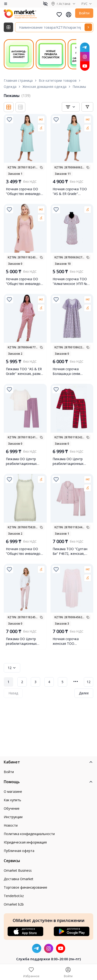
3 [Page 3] (35, 682)
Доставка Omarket (19, 879)
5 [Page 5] (62, 682)
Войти (84, 13)
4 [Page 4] (49, 682)
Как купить (12, 800)
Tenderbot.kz (14, 896)
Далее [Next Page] (84, 693)
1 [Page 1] (8, 682)
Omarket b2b (14, 904)
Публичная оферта (19, 851)
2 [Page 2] (22, 682)
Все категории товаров (58, 80)
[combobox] (71, 107)
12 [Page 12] (89, 682)
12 (12, 668)
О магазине (13, 791)
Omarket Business (18, 870)
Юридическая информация (25, 842)
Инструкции (13, 817)
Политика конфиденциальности (29, 834)
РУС (87, 4)
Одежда (10, 87)
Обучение (12, 808)
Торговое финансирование (25, 887)
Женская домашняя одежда (45, 87)
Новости (11, 825)
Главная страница (18, 80)
